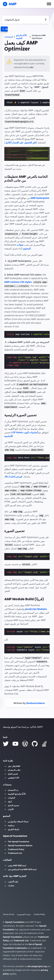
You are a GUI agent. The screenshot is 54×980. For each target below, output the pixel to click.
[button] (49, 4)
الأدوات (9, 809)
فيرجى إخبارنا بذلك (13, 476)
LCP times (17, 432)
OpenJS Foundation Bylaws (18, 845)
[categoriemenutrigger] (11, 29)
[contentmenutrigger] (26, 20)
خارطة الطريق (12, 829)
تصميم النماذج (12, 805)
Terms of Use (9, 914)
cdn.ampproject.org (36, 966)
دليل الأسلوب (11, 881)
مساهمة (9, 825)
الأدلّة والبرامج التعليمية (21, 37)
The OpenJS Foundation (17, 841)
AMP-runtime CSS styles (18, 282)
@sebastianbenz (36, 703)
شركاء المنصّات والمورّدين (16, 821)
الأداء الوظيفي (12, 778)
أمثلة (8, 801)
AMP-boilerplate (40, 198)
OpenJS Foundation (15, 922)
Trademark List (13, 853)
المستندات (9, 37)
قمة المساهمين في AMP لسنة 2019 (20, 869)
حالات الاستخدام (12, 770)
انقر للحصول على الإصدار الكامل (20, 142)
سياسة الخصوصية (24, 914)
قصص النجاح (11, 774)
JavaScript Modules (36, 609)
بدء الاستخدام (11, 790)
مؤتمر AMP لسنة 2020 (15, 865)
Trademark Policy (14, 849)
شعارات (9, 885)
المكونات (10, 798)
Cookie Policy (40, 914)
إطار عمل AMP (12, 766)
